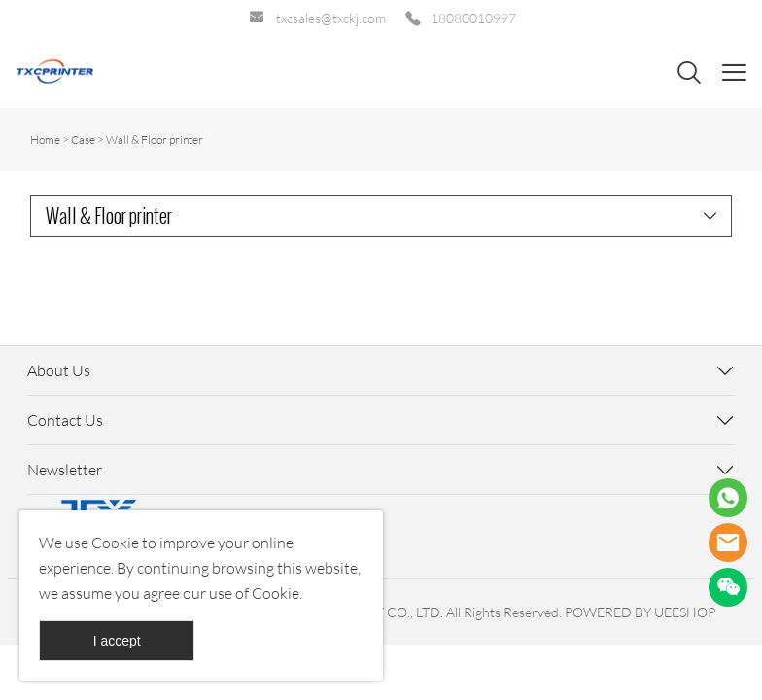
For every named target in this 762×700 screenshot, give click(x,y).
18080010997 (473, 18)
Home (45, 140)
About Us (59, 370)
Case (83, 140)
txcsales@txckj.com (331, 18)
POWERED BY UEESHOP (640, 612)
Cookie (115, 542)
